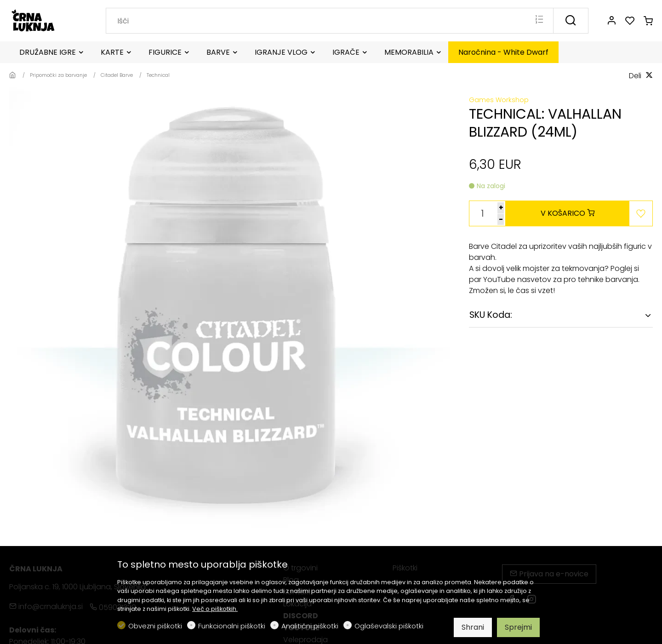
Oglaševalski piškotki (389, 626)
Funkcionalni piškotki (232, 626)
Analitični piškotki (310, 626)
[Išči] (571, 21)
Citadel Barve (117, 75)
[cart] (648, 21)
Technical (158, 75)
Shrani (473, 627)
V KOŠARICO (568, 213)
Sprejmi (518, 627)
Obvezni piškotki (155, 626)
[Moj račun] (611, 21)
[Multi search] (539, 20)
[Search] (330, 21)
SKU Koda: (491, 315)
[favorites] (630, 21)
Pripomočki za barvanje (58, 75)
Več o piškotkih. (215, 609)
